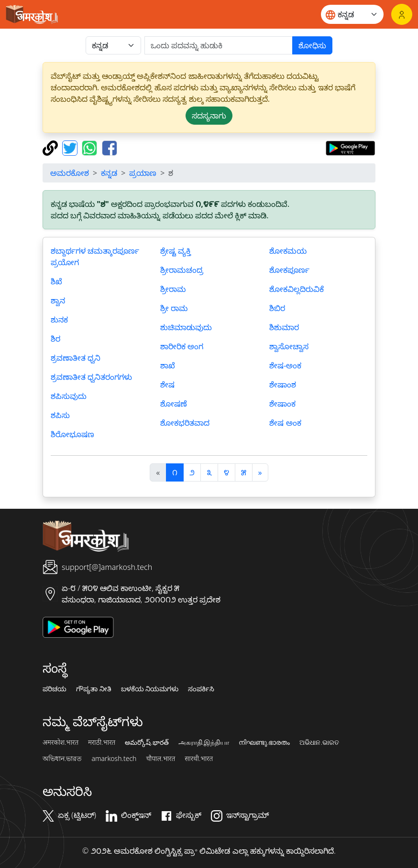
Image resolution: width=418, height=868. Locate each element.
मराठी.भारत (102, 742)
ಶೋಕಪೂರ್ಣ (289, 270)
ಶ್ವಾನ (58, 300)
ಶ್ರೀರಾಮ (173, 289)
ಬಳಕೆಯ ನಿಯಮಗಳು (150, 689)
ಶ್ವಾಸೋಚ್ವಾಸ (289, 346)
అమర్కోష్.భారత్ (147, 742)
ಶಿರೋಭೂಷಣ (72, 434)
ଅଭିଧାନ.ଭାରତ (319, 742)
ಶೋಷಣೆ (174, 404)
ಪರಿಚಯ (55, 689)
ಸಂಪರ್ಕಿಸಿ (201, 689)
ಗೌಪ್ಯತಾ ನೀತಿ (94, 689)
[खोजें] (219, 45)
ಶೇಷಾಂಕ (282, 404)
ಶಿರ (55, 339)
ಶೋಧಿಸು (312, 45)
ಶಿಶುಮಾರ (284, 327)
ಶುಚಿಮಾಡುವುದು (186, 327)
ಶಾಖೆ (168, 365)
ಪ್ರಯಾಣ (143, 173)
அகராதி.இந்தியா (204, 742)
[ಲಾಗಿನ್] (402, 14)
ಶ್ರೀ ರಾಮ (174, 308)
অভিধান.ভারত (62, 759)
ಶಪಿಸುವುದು (69, 396)
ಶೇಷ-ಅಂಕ (285, 365)
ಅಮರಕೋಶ (70, 173)
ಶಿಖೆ (56, 281)
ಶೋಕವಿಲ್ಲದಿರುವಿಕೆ (297, 289)
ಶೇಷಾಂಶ (283, 385)
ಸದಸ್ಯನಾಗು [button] (209, 116)
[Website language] (352, 14)
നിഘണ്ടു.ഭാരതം (264, 742)
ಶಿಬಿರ (277, 308)
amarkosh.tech (114, 759)
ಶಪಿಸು (60, 415)
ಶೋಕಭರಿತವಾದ (185, 423)
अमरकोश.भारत (60, 742)
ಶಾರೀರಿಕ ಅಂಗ (182, 346)
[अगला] (260, 472)
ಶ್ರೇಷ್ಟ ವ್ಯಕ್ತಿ (176, 251)
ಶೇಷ (167, 385)
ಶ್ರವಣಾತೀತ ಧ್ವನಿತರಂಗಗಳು (91, 377)
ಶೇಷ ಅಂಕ (285, 423)
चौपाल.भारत (160, 759)
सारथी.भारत (199, 759)
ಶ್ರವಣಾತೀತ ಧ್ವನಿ (76, 358)
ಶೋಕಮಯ (288, 251)
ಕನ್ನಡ (109, 173)
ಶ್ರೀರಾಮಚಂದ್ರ (182, 270)
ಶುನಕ (59, 320)
